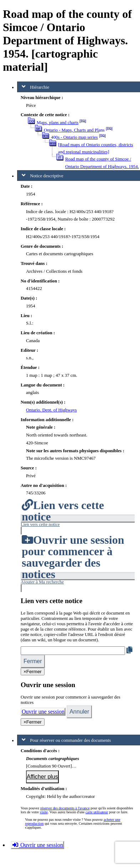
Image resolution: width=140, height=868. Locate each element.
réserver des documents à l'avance (65, 808)
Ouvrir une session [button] (37, 845)
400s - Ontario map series (74, 137)
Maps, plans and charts (58, 123)
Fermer (33, 661)
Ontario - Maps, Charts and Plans (74, 130)
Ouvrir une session (43, 712)
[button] (78, 524)
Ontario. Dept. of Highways (51, 410)
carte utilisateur (97, 812)
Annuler (79, 712)
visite (44, 812)
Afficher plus (42, 777)
